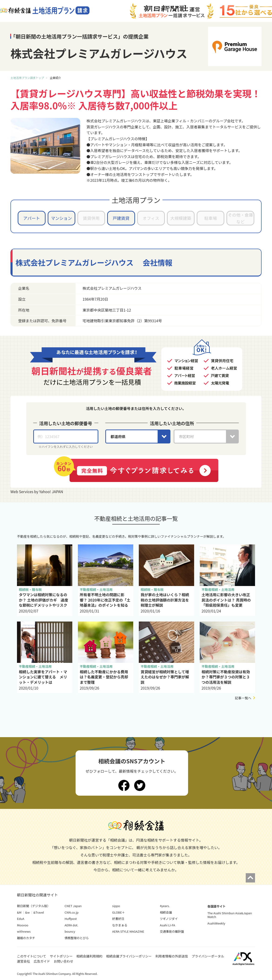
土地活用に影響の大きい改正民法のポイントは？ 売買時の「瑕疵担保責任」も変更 (226, 600)
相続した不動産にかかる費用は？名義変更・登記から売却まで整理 (104, 677)
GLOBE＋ (119, 912)
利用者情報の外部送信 (172, 956)
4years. (165, 906)
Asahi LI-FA (167, 925)
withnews (24, 931)
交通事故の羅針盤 (172, 931)
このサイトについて (32, 956)
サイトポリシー (61, 956)
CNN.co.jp (72, 912)
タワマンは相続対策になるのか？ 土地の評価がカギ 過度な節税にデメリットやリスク (43, 600)
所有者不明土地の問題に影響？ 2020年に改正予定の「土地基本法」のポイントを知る (105, 600)
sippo (116, 906)
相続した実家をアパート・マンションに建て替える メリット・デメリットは (43, 677)
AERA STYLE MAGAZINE (128, 931)
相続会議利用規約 (90, 956)
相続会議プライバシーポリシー (129, 956)
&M (19, 912)
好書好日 (118, 919)
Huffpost (71, 919)
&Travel (39, 912)
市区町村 (186, 436)
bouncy (70, 931)
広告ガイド (42, 961)
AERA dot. (71, 925)
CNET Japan (73, 906)
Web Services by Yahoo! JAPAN (37, 492)
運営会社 (23, 961)
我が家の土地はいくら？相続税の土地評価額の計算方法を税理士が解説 (165, 600)
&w (27, 912)
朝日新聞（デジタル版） (34, 906)
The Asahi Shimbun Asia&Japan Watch (230, 915)
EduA (21, 919)
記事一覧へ (243, 698)
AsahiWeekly (216, 923)
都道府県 (118, 436)
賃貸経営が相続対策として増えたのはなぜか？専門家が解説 (165, 677)
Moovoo (23, 925)
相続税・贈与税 (30, 589)
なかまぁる (120, 925)
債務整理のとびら (77, 938)
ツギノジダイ (169, 919)
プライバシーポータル (208, 956)
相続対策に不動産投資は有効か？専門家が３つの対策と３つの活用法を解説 (226, 677)
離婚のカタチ (26, 938)
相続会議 (166, 912)
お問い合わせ (63, 961)
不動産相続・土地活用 (96, 589)
